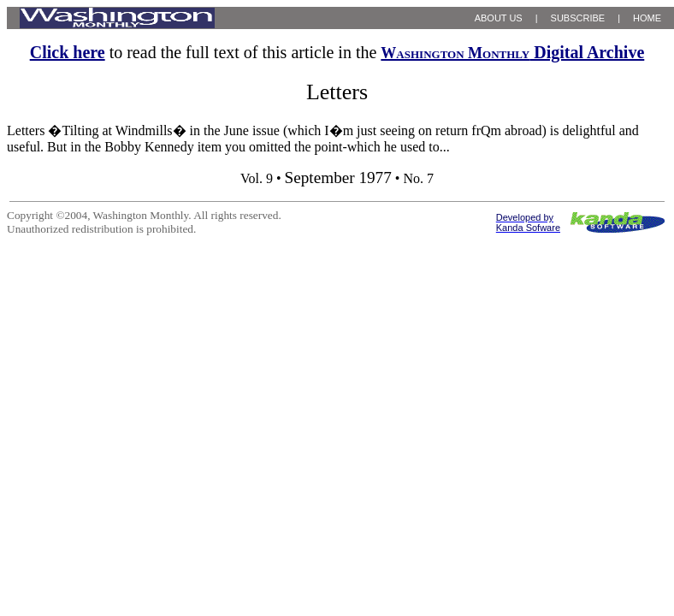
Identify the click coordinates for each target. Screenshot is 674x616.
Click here (68, 52)
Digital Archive (512, 52)
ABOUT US (499, 18)
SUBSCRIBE (578, 18)
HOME (647, 18)
